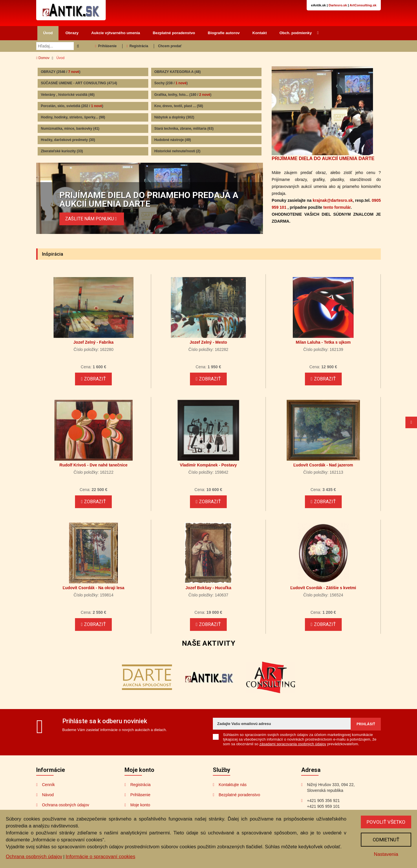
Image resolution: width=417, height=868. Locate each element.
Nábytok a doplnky (174, 117)
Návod (48, 795)
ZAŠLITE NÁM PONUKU (92, 219)
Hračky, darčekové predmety (68, 140)
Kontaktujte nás (233, 785)
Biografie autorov (224, 33)
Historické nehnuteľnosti (177, 151)
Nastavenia (386, 854)
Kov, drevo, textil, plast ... (179, 106)
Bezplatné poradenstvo (174, 33)
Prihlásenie (106, 46)
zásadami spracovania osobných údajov (293, 744)
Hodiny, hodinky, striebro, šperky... (73, 117)
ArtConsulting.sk (363, 5)
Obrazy (72, 33)
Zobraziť (93, 379)
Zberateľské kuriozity (62, 151)
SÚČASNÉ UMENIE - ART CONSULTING (79, 83)
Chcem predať (170, 46)
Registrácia (137, 46)
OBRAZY (61, 72)
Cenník (48, 785)
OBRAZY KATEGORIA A (178, 72)
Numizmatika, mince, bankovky (70, 129)
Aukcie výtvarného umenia (116, 33)
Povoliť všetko (386, 822)
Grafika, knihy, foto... (183, 95)
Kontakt (260, 33)
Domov (43, 58)
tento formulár (337, 207)
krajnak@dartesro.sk (333, 200)
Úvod (48, 33)
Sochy (171, 83)
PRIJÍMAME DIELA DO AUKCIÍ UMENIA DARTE (323, 159)
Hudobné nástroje (173, 140)
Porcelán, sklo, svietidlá (72, 106)
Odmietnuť (386, 840)
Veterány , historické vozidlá (68, 95)
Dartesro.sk (338, 5)
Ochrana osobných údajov (66, 805)
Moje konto (140, 805)
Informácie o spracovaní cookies (100, 857)
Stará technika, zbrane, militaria (184, 129)
